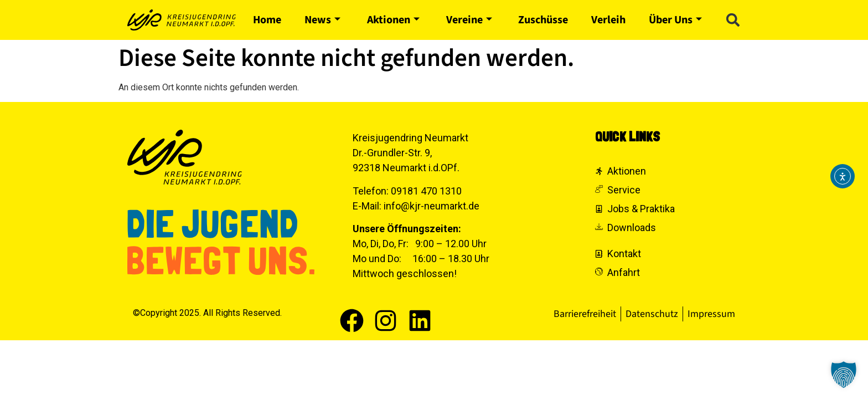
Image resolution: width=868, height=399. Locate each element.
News (322, 20)
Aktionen (393, 20)
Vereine (469, 20)
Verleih (608, 20)
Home (267, 20)
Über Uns (675, 20)
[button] (733, 20)
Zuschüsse (543, 20)
